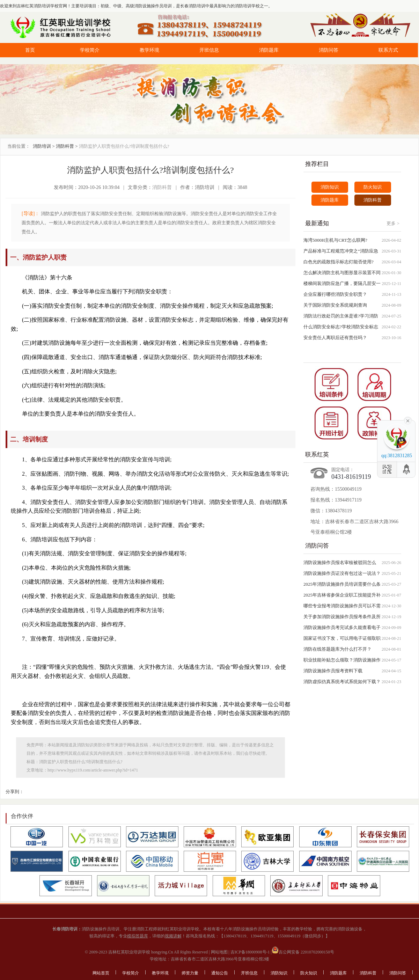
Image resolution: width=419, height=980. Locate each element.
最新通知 (317, 223)
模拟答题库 (138, 936)
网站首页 (101, 973)
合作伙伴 (22, 816)
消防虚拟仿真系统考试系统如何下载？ (342, 682)
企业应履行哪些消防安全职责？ (335, 294)
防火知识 (373, 187)
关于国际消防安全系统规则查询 (335, 305)
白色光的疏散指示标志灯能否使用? (339, 262)
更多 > (393, 223)
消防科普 (65, 146)
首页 (30, 50)
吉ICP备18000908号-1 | (251, 952)
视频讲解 (173, 936)
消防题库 (269, 50)
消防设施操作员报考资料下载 (333, 671)
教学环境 (149, 50)
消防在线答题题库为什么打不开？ (337, 649)
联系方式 (388, 50)
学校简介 (90, 50)
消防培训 (42, 146)
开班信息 (209, 50)
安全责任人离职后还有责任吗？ (335, 338)
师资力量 (190, 973)
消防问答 (329, 50)
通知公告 (220, 973)
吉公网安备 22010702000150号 (303, 952)
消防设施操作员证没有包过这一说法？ (342, 573)
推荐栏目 (317, 164)
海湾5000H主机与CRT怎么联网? (335, 240)
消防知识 (330, 187)
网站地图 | (220, 952)
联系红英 (317, 455)
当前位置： (19, 146)
